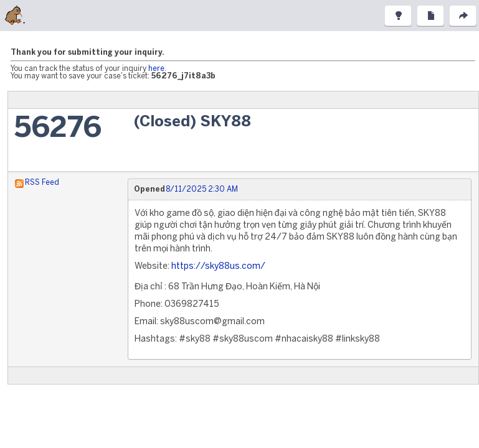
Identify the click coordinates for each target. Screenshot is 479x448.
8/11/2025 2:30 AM (202, 189)
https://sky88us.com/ (218, 267)
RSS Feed (42, 183)
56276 (58, 129)
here (156, 69)
